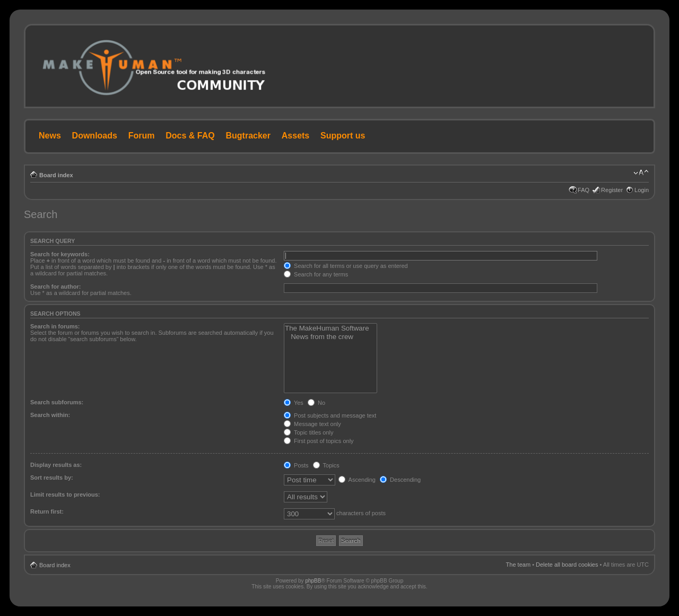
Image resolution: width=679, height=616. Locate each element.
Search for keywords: (60, 254)
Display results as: (56, 465)
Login (642, 190)
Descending (400, 480)
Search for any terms (316, 274)
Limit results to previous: (65, 494)
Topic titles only (308, 432)
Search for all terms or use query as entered (346, 266)
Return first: (47, 511)
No (316, 403)
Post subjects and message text (330, 415)
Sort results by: (52, 478)
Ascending (357, 480)
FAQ (584, 190)
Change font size (641, 173)
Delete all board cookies (567, 565)
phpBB (313, 581)
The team (518, 565)
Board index (56, 175)
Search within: (50, 415)
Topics (326, 465)
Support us (343, 136)
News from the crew (330, 337)
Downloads (95, 136)
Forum (142, 136)
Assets (295, 136)
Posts (296, 465)
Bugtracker (248, 136)
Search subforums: (57, 402)
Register (612, 190)
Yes (294, 403)
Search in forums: (55, 326)
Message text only (312, 424)
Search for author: (55, 287)
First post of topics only (319, 441)
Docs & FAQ (190, 136)
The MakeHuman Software (330, 328)
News (50, 136)
